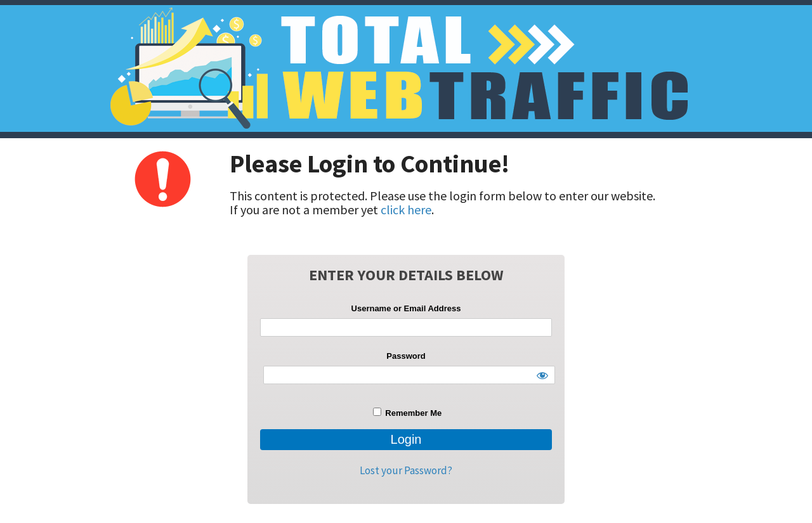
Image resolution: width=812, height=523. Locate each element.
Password (406, 356)
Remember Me (407, 413)
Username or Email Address (406, 308)
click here (406, 210)
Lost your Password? (406, 470)
